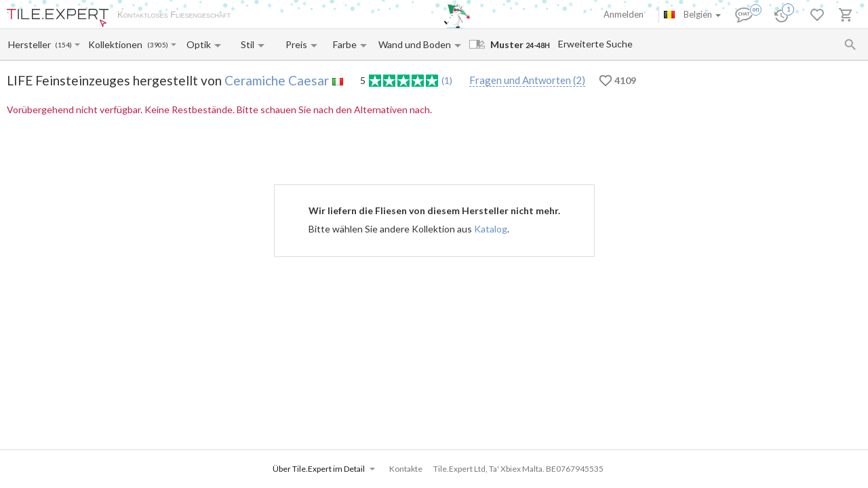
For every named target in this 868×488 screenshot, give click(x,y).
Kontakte (394, 16)
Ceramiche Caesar (277, 80)
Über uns (262, 16)
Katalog (491, 229)
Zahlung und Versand (328, 16)
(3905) (158, 45)
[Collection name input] (117, 44)
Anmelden (624, 14)
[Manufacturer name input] (31, 44)
